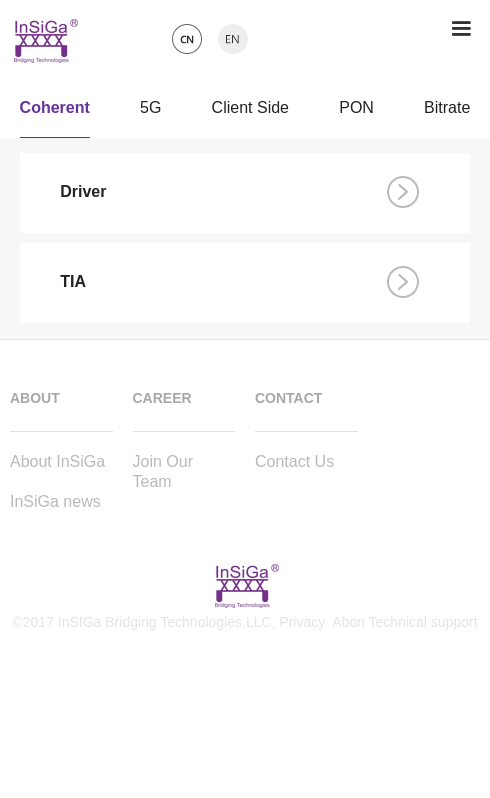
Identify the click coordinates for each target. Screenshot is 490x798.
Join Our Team (163, 471)
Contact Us (294, 461)
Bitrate (447, 112)
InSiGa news (55, 501)
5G (150, 112)
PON (356, 112)
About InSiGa (57, 461)
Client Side (250, 112)
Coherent (55, 112)
